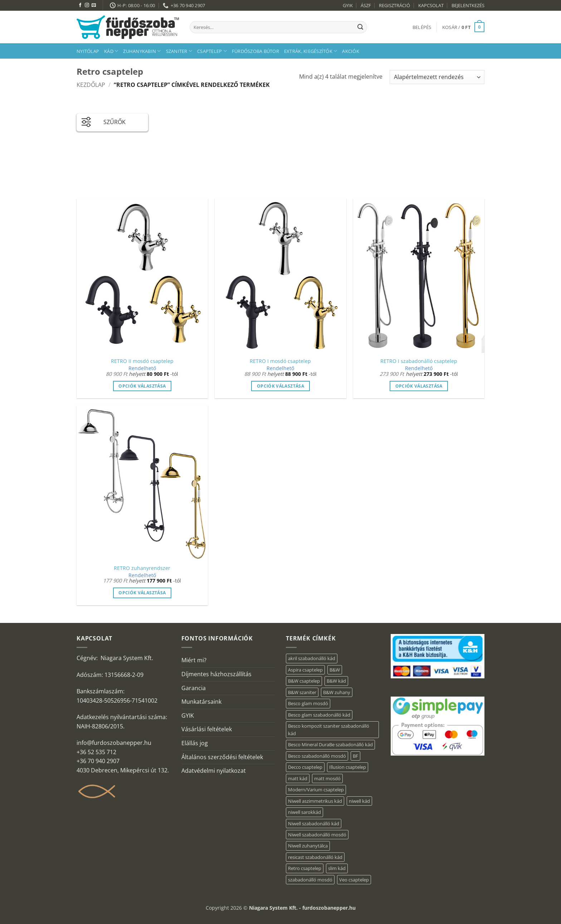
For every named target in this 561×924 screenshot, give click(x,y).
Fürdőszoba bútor (255, 51)
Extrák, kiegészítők (311, 51)
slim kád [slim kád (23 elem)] (337, 868)
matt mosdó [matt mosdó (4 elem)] (327, 778)
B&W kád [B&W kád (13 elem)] (336, 681)
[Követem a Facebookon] (80, 5)
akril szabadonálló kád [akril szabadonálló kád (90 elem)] (312, 658)
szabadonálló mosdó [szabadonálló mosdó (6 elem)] (310, 880)
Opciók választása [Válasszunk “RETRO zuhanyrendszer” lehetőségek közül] (142, 593)
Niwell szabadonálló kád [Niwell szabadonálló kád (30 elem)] (314, 824)
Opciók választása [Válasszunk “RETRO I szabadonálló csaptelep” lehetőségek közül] (419, 386)
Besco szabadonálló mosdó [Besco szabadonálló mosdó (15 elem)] (317, 756)
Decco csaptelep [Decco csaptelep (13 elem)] (305, 767)
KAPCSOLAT (431, 5)
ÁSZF (366, 5)
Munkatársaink (201, 702)
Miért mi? (194, 660)
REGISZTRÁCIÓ (394, 5)
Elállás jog (195, 743)
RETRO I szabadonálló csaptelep (419, 361)
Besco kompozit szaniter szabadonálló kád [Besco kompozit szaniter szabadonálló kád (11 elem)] (329, 729)
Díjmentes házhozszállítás (216, 674)
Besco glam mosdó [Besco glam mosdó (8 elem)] (308, 703)
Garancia (194, 688)
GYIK (348, 5)
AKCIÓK (351, 51)
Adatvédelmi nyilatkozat (214, 771)
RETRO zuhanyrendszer (142, 568)
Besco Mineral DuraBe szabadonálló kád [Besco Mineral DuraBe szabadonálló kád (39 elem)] (330, 744)
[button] (422, 27)
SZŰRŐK (104, 121)
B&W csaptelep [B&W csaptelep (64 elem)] (304, 681)
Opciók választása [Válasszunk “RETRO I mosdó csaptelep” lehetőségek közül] (280, 386)
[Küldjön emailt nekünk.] (94, 5)
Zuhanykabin (142, 51)
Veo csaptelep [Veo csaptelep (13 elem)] (354, 880)
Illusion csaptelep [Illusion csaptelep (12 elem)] (348, 767)
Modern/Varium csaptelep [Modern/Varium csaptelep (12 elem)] (316, 790)
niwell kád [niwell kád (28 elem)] (359, 801)
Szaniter (179, 51)
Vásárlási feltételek (207, 729)
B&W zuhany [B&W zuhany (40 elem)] (337, 692)
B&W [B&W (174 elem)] (335, 670)
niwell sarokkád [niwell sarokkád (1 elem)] (304, 812)
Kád (111, 51)
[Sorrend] (437, 77)
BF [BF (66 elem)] (355, 756)
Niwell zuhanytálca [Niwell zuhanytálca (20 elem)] (308, 846)
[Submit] (360, 27)
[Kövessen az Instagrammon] (87, 5)
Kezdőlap (91, 85)
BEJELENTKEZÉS (468, 5)
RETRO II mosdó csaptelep (142, 361)
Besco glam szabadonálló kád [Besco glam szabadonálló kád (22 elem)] (319, 715)
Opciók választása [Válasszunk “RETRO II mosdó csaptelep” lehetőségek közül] (142, 386)
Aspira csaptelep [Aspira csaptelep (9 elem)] (305, 670)
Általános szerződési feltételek (222, 757)
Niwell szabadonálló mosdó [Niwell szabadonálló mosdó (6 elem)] (317, 835)
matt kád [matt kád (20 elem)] (298, 778)
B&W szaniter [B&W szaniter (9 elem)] (302, 692)
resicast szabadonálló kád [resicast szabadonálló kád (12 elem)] (315, 857)
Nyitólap (88, 51)
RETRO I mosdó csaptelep (280, 361)
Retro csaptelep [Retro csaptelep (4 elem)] (305, 868)
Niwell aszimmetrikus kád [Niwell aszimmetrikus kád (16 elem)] (315, 801)
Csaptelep (212, 51)
